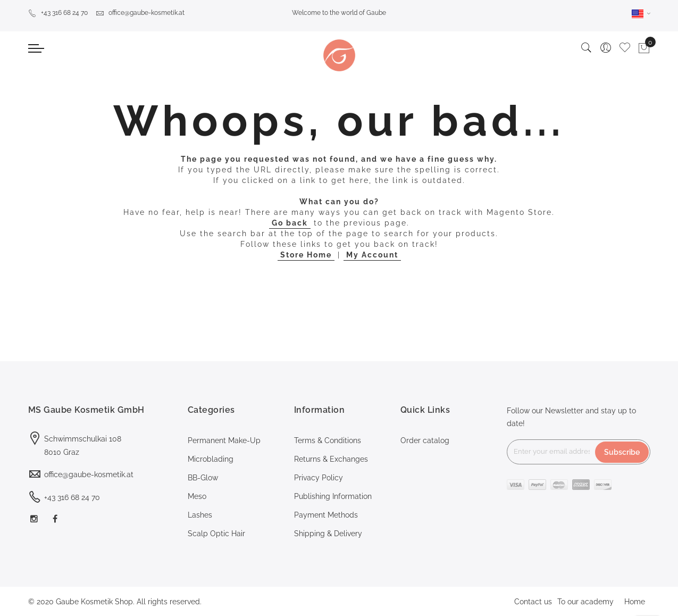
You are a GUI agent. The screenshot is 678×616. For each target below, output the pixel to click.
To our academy (585, 602)
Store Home (306, 255)
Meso (197, 496)
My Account (372, 255)
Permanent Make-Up (224, 440)
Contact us (533, 602)
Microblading (211, 459)
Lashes (200, 515)
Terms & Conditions (328, 440)
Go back (290, 223)
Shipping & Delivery (328, 534)
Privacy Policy (319, 478)
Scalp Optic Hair (216, 534)
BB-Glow (203, 478)
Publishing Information (333, 496)
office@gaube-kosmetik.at (140, 13)
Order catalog (425, 440)
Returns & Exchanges (331, 459)
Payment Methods (326, 515)
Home (635, 602)
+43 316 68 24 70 (58, 13)
